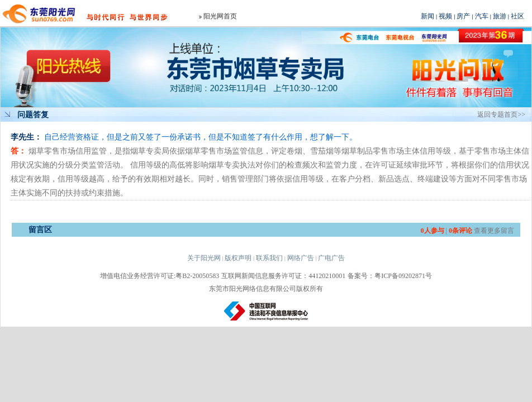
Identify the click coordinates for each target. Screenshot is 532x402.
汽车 (482, 16)
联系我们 (269, 258)
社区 (517, 16)
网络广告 (301, 258)
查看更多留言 (494, 231)
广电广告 (331, 258)
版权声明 (238, 258)
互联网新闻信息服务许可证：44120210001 (283, 276)
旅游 (500, 16)
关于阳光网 (204, 258)
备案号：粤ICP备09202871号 (390, 276)
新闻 (427, 16)
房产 (463, 16)
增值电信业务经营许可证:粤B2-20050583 (160, 276)
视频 (445, 16)
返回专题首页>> (501, 114)
